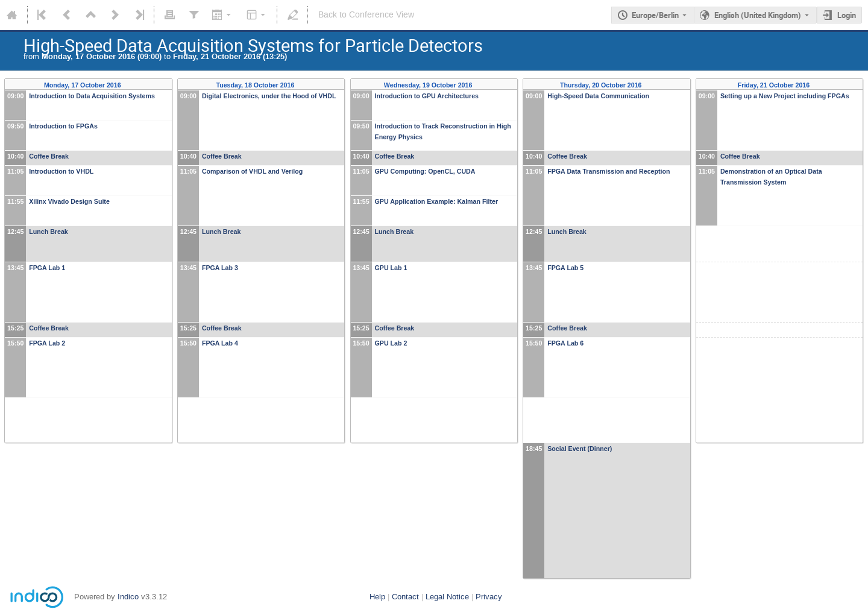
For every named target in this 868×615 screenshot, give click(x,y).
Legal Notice (447, 597)
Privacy (489, 597)
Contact (405, 597)
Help (377, 597)
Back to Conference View (366, 15)
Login (847, 15)
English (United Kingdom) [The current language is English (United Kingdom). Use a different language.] (758, 15)
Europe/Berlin (655, 15)
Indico (128, 597)
